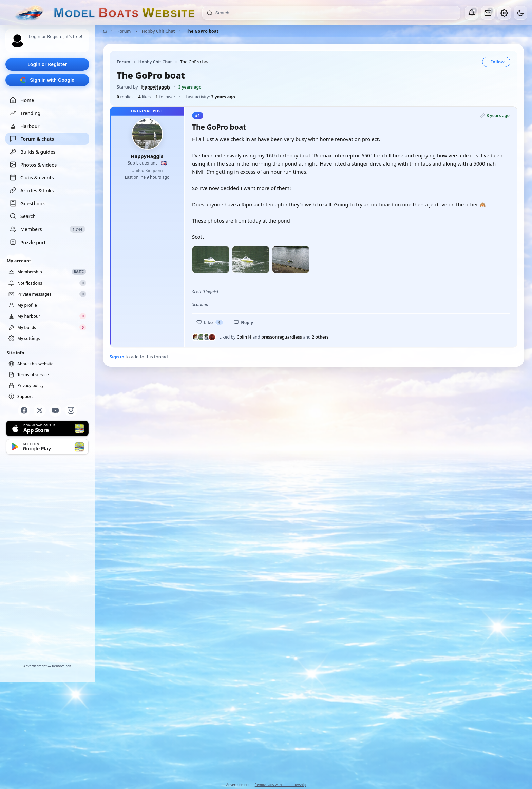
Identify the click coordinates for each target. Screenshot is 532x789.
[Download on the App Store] (47, 428)
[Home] (105, 31)
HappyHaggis (156, 87)
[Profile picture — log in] (17, 41)
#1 (198, 116)
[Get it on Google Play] (47, 447)
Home (22, 100)
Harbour (24, 126)
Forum (124, 31)
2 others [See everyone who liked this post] (320, 337)
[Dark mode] (520, 13)
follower (168, 97)
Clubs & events (32, 177)
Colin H (244, 337)
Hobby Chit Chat (158, 31)
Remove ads (62, 666)
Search (23, 216)
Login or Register (47, 64)
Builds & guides (32, 152)
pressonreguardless (282, 337)
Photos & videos (33, 165)
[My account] (504, 13)
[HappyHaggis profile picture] (147, 134)
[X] (40, 410)
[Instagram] (71, 410)
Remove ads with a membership (280, 785)
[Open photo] (211, 260)
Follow (497, 62)
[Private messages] (488, 13)
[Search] (336, 13)
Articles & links (32, 190)
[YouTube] (55, 410)
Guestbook (27, 203)
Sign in (117, 357)
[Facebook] (24, 410)
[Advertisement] (47, 560)
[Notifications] (472, 13)
